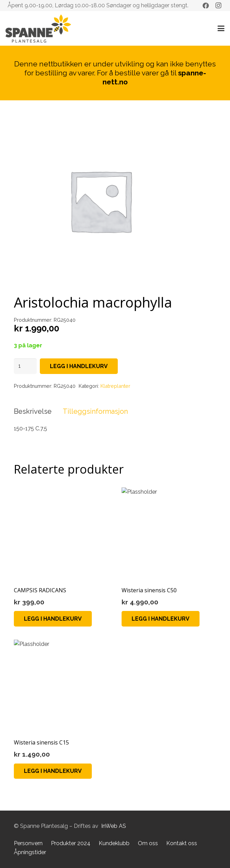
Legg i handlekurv (79, 366)
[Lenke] (38, 29)
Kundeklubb (114, 843)
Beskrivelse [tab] (33, 411)
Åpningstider (30, 852)
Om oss (148, 843)
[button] (221, 28)
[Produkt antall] (25, 366)
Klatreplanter (115, 386)
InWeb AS (114, 826)
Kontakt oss (182, 843)
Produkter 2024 (71, 843)
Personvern (28, 843)
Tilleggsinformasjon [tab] (95, 411)
